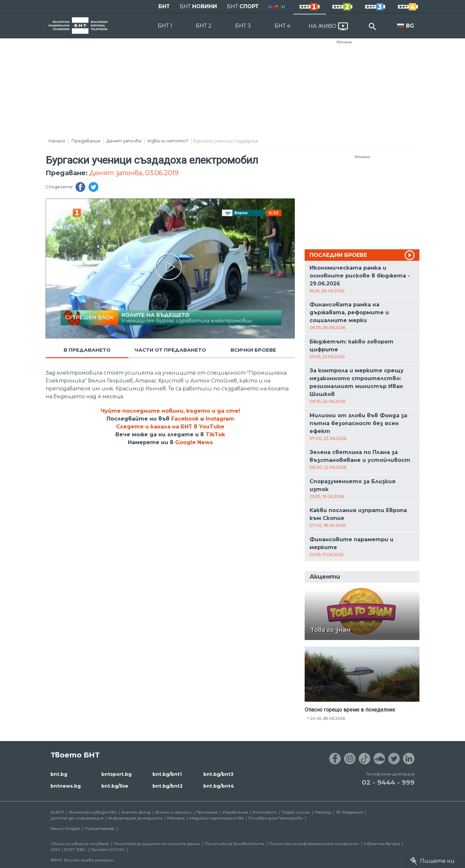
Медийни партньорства (216, 818)
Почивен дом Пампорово (276, 818)
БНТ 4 (282, 26)
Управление (235, 812)
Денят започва (124, 141)
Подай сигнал (296, 812)
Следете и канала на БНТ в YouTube (170, 427)
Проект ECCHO (108, 849)
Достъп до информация (77, 818)
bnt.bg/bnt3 (218, 774)
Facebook (185, 419)
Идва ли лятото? (168, 141)
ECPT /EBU (75, 849)
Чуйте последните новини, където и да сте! (170, 411)
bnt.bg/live (115, 786)
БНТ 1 (165, 26)
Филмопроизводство (93, 812)
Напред (323, 812)
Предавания (86, 141)
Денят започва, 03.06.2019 (134, 173)
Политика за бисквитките (235, 844)
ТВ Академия (349, 812)
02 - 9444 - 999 (388, 782)
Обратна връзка (382, 844)
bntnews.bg (66, 786)
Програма (207, 812)
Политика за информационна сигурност (314, 844)
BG (410, 26)
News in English (65, 828)
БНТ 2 (204, 26)
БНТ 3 (243, 26)
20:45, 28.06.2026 (328, 718)
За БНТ (57, 812)
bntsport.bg (116, 774)
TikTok (215, 434)
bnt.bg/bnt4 (219, 786)
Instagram (220, 419)
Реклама (344, 42)
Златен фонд (136, 812)
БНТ (164, 6)
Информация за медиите (135, 818)
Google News (194, 442)
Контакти (265, 812)
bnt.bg (59, 774)
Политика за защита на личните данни (157, 844)
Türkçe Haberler (100, 828)
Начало (57, 141)
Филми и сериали (173, 812)
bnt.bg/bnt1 (167, 774)
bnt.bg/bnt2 (168, 786)
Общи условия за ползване (80, 844)
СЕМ (55, 849)
